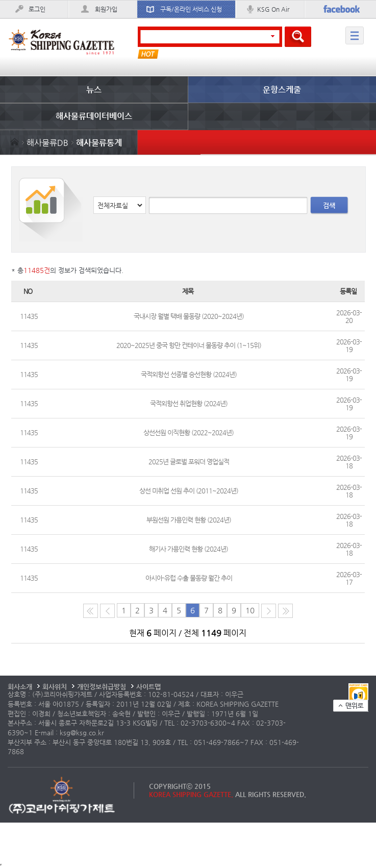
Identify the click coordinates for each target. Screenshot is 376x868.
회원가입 (106, 9)
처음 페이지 (91, 611)
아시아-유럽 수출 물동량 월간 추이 (189, 578)
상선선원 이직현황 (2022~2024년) (189, 432)
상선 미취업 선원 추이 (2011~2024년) (189, 491)
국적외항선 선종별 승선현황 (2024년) (189, 374)
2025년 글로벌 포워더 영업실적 (189, 462)
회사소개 (20, 687)
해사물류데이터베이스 (94, 116)
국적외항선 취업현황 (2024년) (189, 403)
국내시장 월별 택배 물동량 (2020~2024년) (189, 316)
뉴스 (94, 90)
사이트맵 (148, 687)
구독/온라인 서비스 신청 (191, 9)
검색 (329, 205)
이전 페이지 (107, 611)
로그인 (37, 9)
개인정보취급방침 (102, 687)
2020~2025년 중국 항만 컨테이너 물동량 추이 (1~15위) (189, 345)
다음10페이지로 (285, 611)
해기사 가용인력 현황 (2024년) (189, 549)
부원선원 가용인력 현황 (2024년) (189, 520)
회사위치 (55, 687)
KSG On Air (273, 9)
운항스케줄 (282, 90)
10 (250, 610)
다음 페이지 (269, 611)
